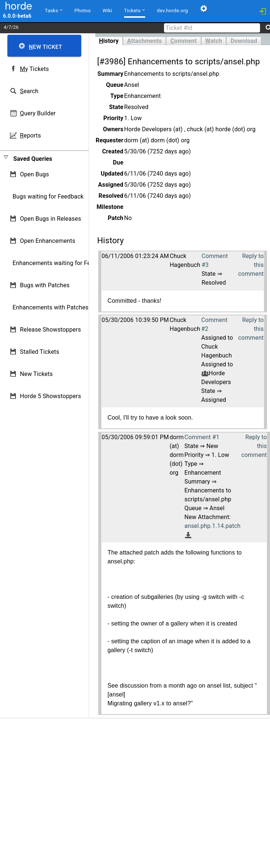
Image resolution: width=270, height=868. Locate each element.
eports (30, 135)
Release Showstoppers (50, 330)
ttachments (144, 41)
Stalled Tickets (40, 352)
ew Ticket (45, 47)
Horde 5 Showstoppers (50, 396)
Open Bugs (35, 174)
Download (244, 41)
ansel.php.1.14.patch (212, 526)
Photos (83, 10)
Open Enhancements (48, 241)
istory (109, 41)
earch (29, 91)
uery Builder (38, 113)
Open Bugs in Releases (51, 219)
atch (214, 41)
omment (183, 41)
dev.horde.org (172, 10)
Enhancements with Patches (51, 307)
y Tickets (34, 69)
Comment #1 (202, 437)
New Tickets (36, 374)
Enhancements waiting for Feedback (61, 263)
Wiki (107, 10)
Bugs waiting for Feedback (48, 196)
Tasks (53, 10)
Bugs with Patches (45, 285)
